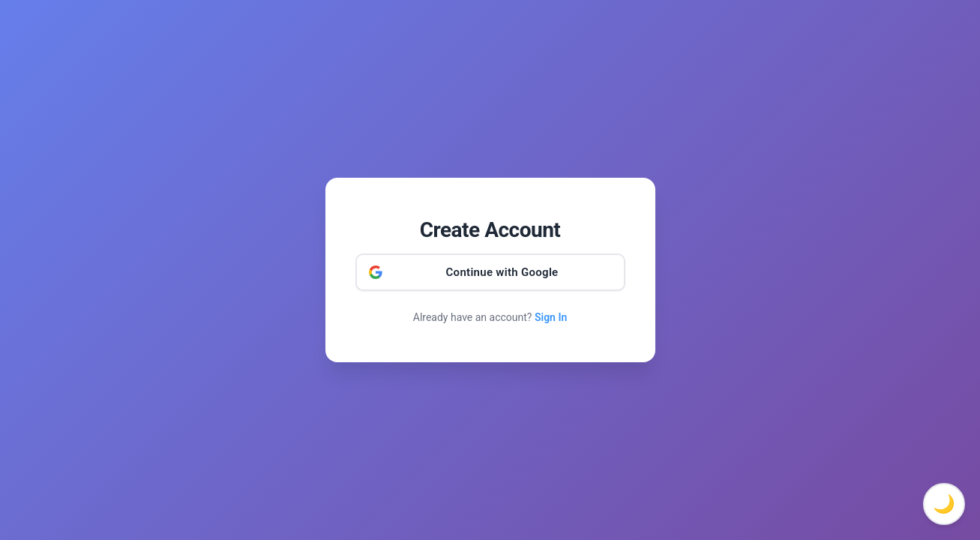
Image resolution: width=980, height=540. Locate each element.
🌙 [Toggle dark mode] (944, 504)
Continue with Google (502, 272)
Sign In (551, 317)
